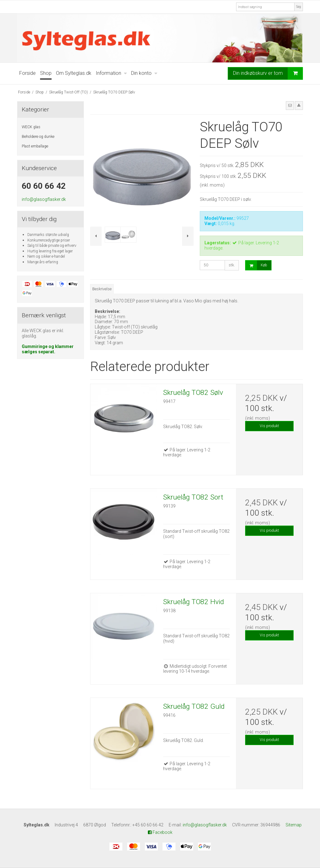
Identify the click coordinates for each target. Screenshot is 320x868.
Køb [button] (256, 265)
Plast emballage (35, 146)
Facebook (160, 832)
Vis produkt (269, 426)
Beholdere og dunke (38, 137)
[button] (290, 106)
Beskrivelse (102, 289)
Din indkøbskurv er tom (268, 73)
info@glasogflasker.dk (44, 199)
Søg (299, 7)
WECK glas (31, 127)
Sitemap (294, 825)
